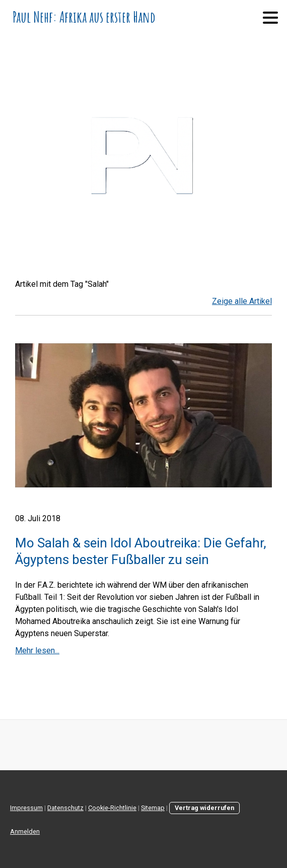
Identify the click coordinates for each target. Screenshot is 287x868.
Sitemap (153, 808)
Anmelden (25, 831)
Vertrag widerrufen (204, 808)
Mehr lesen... (37, 650)
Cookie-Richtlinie (112, 808)
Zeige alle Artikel (242, 301)
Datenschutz (65, 808)
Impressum (26, 808)
